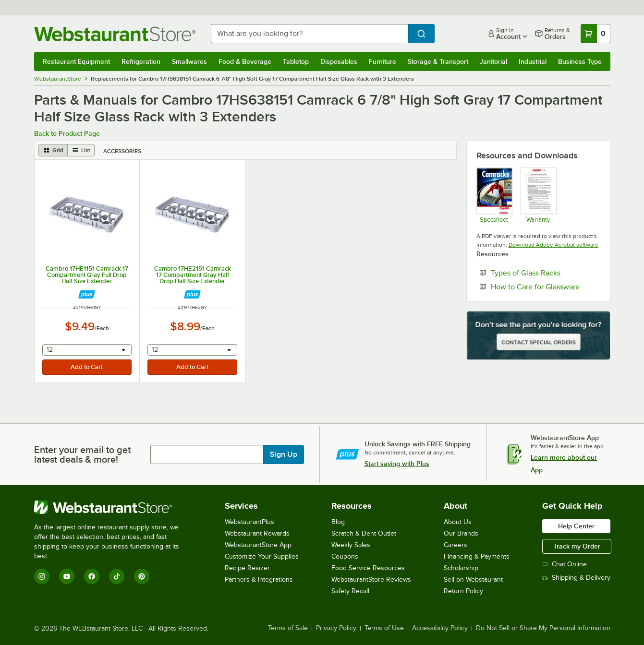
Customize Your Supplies (262, 556)
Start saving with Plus (397, 464)
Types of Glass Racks (546, 273)
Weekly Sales (351, 545)
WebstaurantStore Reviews (371, 579)
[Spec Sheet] (494, 195)
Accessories (122, 151)
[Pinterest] (142, 576)
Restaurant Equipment (76, 61)
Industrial (533, 61)
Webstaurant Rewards (257, 533)
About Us (458, 522)
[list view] (81, 150)
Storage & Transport (438, 61)
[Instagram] (42, 576)
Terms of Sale (288, 628)
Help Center (576, 526)
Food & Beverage (245, 61)
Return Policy (463, 591)
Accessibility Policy (440, 628)
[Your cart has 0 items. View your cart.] (595, 34)
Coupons (345, 556)
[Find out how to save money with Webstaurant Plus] (87, 294)
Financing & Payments (477, 556)
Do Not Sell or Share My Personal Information (543, 628)
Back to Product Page (67, 133)
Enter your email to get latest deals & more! (82, 454)
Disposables (339, 61)
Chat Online (565, 564)
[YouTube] (67, 576)
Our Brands (461, 533)
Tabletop (296, 61)
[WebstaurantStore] (113, 507)
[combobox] (310, 34)
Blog (338, 522)
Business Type (580, 61)
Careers (456, 545)
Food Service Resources (368, 568)
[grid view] (53, 150)
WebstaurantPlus (249, 522)
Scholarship (461, 568)
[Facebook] (92, 576)
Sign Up (284, 454)
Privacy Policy (336, 628)
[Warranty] (538, 195)
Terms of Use (384, 628)
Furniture (383, 61)
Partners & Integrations (259, 579)
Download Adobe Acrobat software (553, 245)
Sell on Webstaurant (473, 579)
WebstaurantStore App (258, 545)
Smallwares (189, 61)
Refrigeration (141, 61)
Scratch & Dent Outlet (364, 533)
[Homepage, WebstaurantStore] (115, 34)
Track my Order (577, 546)
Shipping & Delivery (576, 578)
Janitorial (493, 61)
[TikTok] (117, 576)
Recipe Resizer (247, 568)
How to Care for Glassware (546, 287)
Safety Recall (350, 591)
